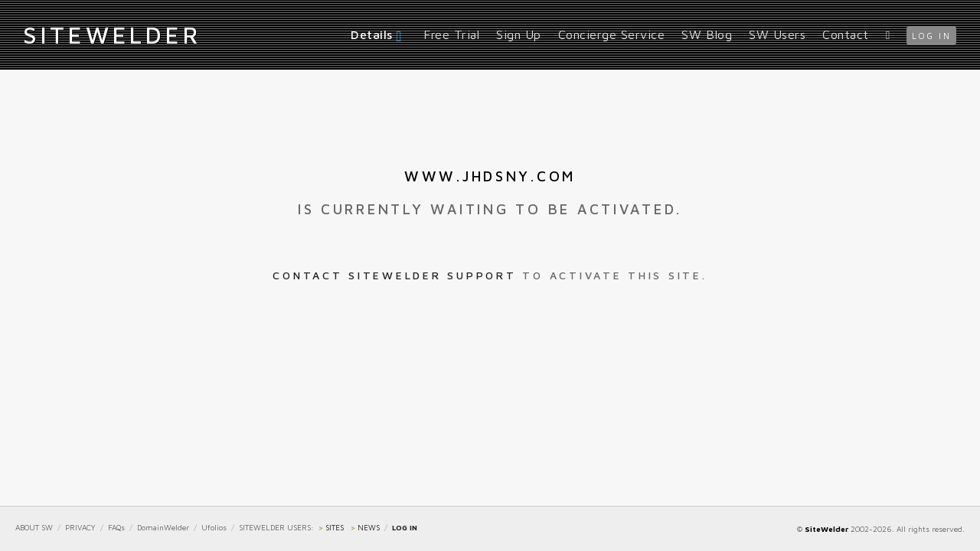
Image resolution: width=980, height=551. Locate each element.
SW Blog (707, 34)
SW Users (777, 34)
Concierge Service (612, 34)
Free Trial (451, 34)
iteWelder (112, 34)
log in (931, 36)
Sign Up (519, 34)
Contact (846, 34)
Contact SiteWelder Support (394, 275)
